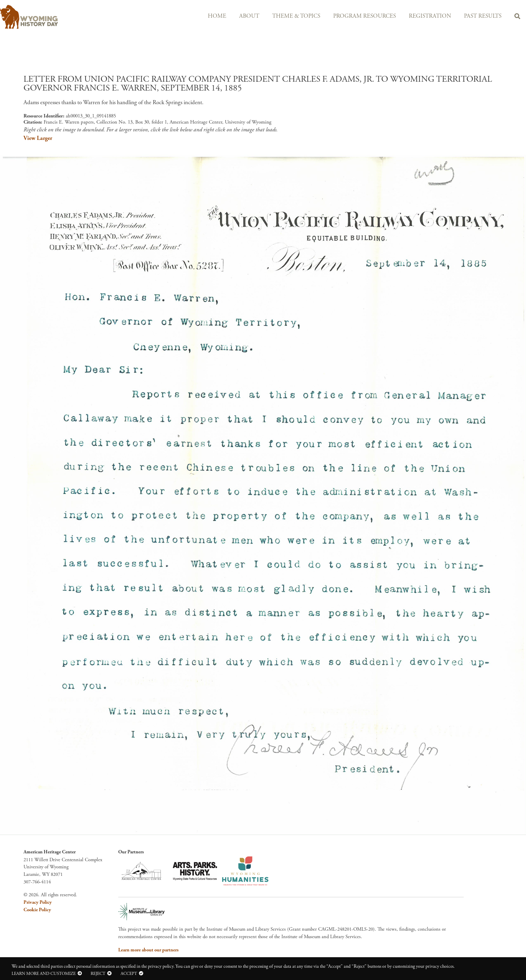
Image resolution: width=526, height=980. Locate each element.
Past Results (483, 16)
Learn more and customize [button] (44, 974)
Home (217, 16)
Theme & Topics (296, 16)
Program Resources (365, 16)
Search (517, 17)
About (249, 16)
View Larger (38, 138)
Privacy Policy (38, 902)
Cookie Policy (37, 910)
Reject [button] (98, 974)
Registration (430, 16)
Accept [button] (129, 974)
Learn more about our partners (148, 950)
